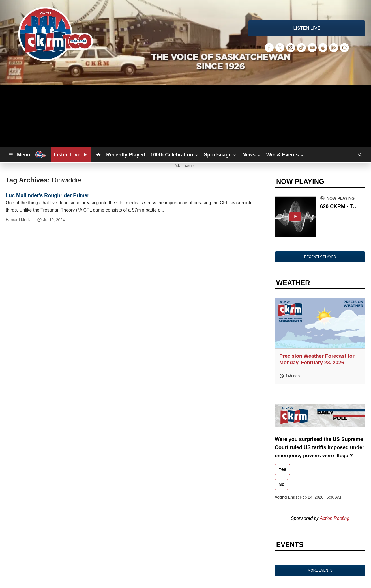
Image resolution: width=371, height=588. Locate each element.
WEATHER (293, 283)
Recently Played (126, 155)
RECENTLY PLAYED (320, 257)
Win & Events (285, 155)
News (252, 155)
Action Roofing (334, 518)
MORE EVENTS (320, 570)
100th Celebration (174, 155)
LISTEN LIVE (307, 28)
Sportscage (220, 155)
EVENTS (290, 545)
